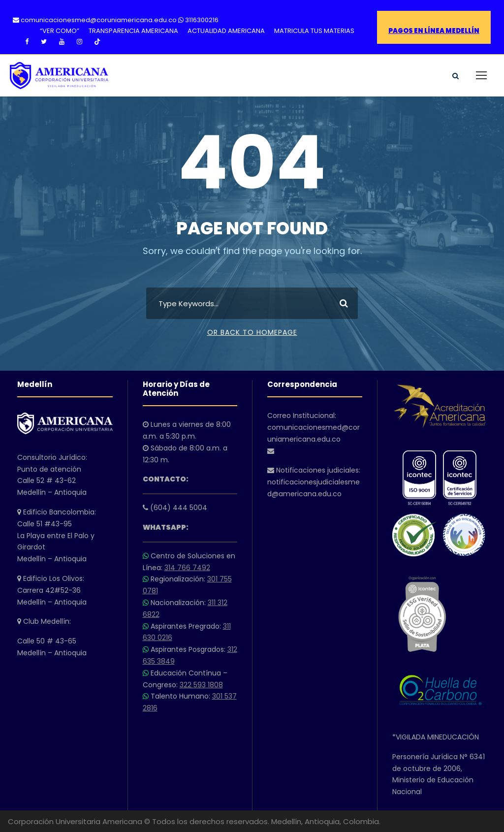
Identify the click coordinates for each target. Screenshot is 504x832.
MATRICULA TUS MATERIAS (314, 31)
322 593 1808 (201, 685)
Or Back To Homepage (252, 332)
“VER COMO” (60, 31)
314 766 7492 (187, 568)
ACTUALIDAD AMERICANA (226, 31)
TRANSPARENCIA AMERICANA (133, 31)
